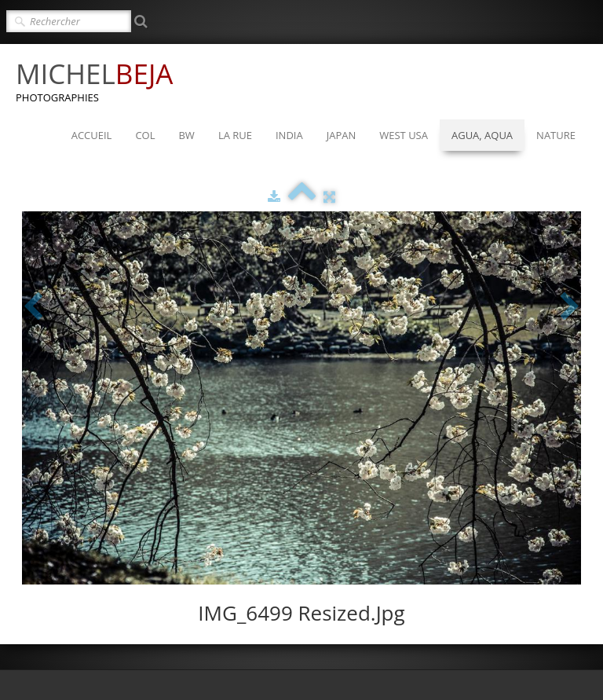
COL (145, 135)
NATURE (556, 135)
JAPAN (342, 135)
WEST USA (404, 135)
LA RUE (235, 135)
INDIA (289, 135)
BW (186, 135)
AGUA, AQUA (482, 135)
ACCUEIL (92, 135)
